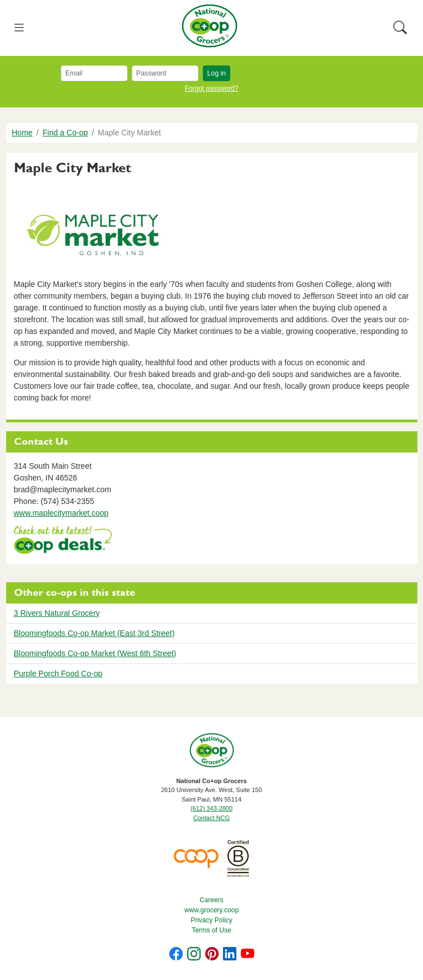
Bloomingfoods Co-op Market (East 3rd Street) (94, 633)
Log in (217, 73)
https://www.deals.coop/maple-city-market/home (63, 541)
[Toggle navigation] (19, 28)
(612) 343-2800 (211, 808)
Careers (211, 900)
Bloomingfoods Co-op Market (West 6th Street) (95, 653)
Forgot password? (211, 88)
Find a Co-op (65, 133)
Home (22, 133)
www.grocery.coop (211, 910)
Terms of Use (211, 930)
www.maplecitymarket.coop (61, 513)
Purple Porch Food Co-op (58, 673)
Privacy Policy (211, 920)
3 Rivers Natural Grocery (57, 613)
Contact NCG (211, 818)
